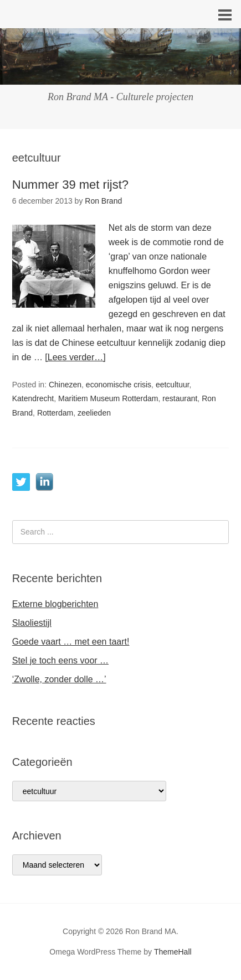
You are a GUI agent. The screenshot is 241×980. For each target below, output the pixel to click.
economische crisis (119, 385)
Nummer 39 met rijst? (70, 185)
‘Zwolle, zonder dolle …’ (59, 679)
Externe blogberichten (55, 604)
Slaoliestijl (32, 623)
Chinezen (65, 385)
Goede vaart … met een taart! (71, 642)
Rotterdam (55, 413)
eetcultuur (173, 385)
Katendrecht (33, 398)
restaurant (180, 398)
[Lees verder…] (75, 357)
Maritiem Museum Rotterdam (108, 398)
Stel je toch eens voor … (60, 660)
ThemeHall (173, 952)
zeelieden (94, 413)
